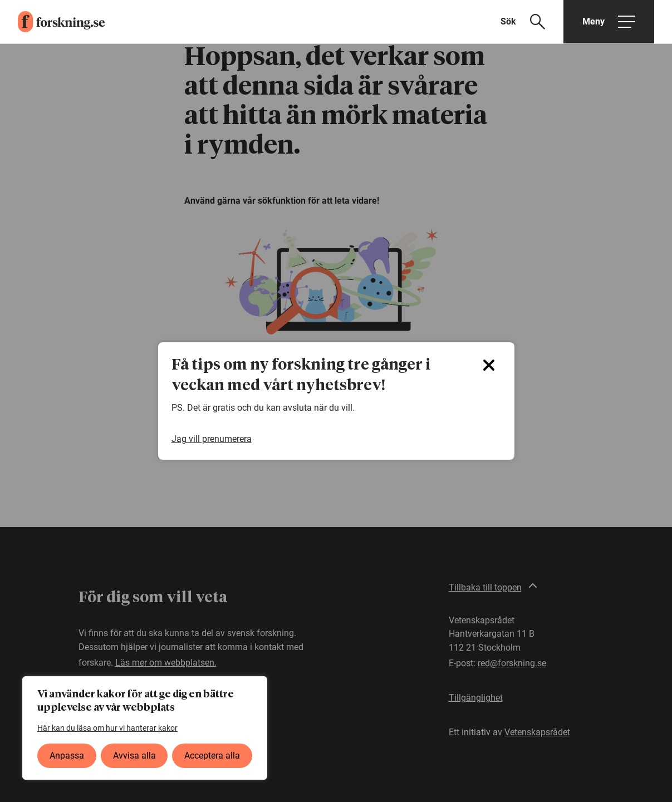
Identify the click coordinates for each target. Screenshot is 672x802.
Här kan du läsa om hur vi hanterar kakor (107, 728)
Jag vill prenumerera (212, 439)
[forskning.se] (52, 22)
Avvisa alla (134, 756)
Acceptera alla (212, 756)
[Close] (489, 365)
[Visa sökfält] (530, 22)
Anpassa (67, 756)
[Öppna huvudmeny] (609, 22)
